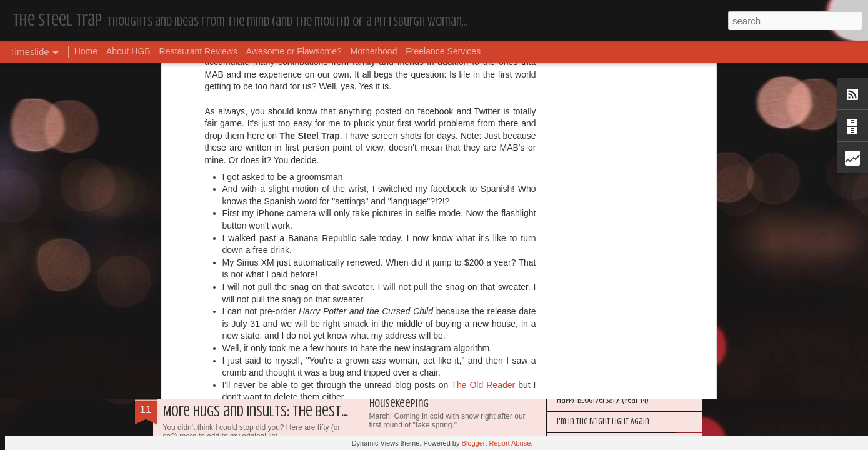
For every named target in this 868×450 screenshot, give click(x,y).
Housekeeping (579, 262)
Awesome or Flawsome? (294, 51)
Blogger (474, 443)
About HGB (128, 51)
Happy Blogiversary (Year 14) (603, 400)
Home (86, 51)
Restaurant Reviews (198, 51)
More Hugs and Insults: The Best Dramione (280, 412)
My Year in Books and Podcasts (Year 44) (622, 283)
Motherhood (374, 51)
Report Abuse (510, 443)
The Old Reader (483, 98)
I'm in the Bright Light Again (603, 422)
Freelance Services (443, 51)
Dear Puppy (193, 290)
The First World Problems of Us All (444, 265)
